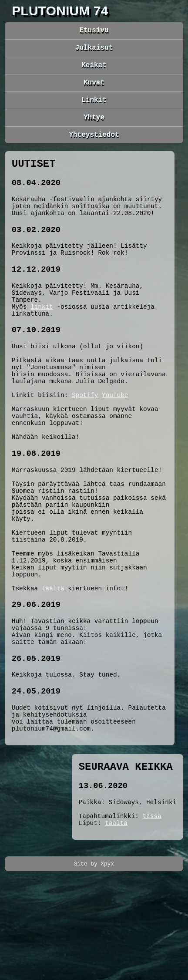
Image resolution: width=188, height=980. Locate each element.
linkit (42, 337)
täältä (53, 664)
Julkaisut (94, 51)
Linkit (94, 108)
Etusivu (94, 31)
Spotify (85, 438)
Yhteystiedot (94, 146)
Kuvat (94, 89)
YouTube (115, 438)
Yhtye (94, 127)
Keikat (94, 70)
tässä (152, 915)
